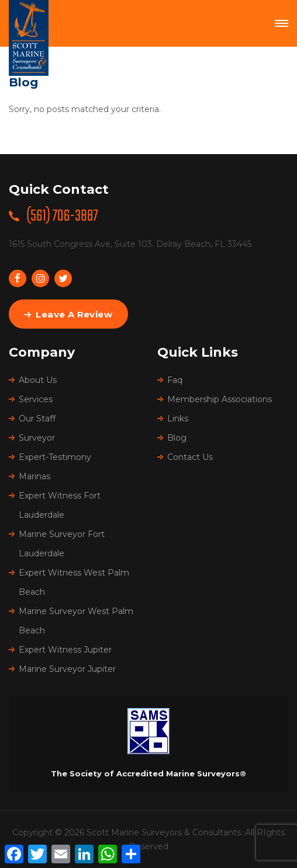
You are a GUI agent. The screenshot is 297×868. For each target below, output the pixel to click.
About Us (38, 380)
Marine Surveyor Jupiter (67, 669)
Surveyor (37, 438)
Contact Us (190, 457)
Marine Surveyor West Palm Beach (76, 621)
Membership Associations (220, 399)
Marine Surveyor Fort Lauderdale (62, 544)
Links (178, 419)
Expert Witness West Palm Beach (74, 582)
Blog (177, 438)
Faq (175, 380)
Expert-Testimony (55, 457)
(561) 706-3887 (62, 216)
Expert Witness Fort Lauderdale (60, 505)
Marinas (34, 476)
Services (36, 399)
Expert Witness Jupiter (65, 650)
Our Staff (37, 419)
